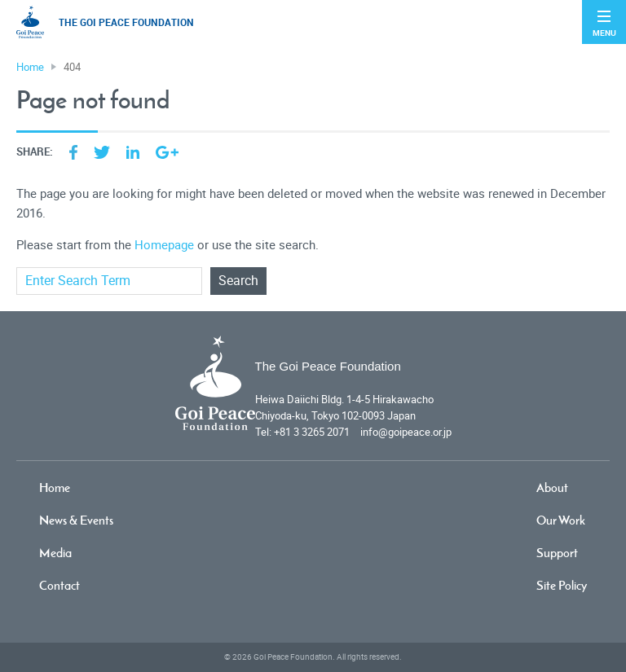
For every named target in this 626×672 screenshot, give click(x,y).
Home (55, 488)
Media (55, 553)
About (552, 488)
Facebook (73, 152)
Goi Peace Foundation (293, 657)
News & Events (76, 520)
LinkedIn (133, 152)
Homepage (164, 245)
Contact (60, 585)
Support (557, 553)
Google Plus (167, 152)
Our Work (561, 520)
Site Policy (562, 585)
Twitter (102, 152)
